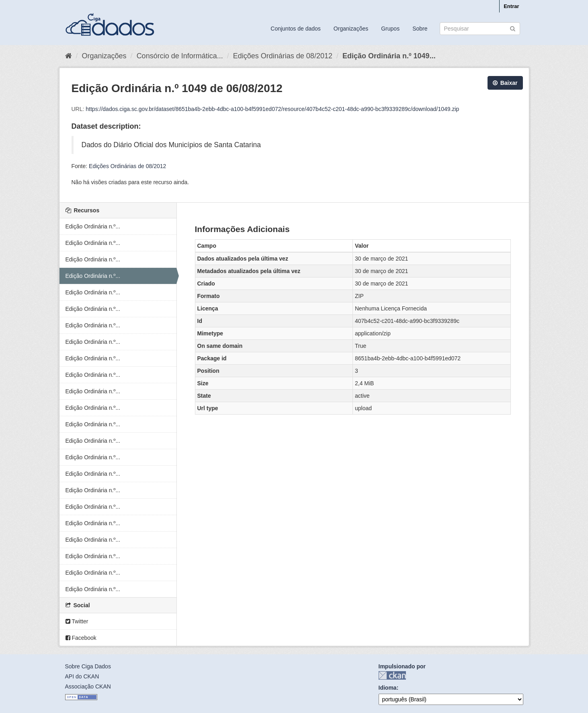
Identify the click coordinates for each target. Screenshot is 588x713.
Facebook (81, 638)
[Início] (69, 56)
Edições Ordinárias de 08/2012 (283, 56)
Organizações (351, 29)
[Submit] (513, 28)
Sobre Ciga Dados (88, 666)
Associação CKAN (88, 686)
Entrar (511, 6)
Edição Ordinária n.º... (93, 226)
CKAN (392, 675)
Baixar (505, 83)
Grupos (390, 29)
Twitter (77, 621)
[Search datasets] (480, 29)
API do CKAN (82, 676)
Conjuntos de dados (296, 29)
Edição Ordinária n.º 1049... (389, 56)
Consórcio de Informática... (180, 56)
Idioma (388, 688)
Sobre (420, 29)
